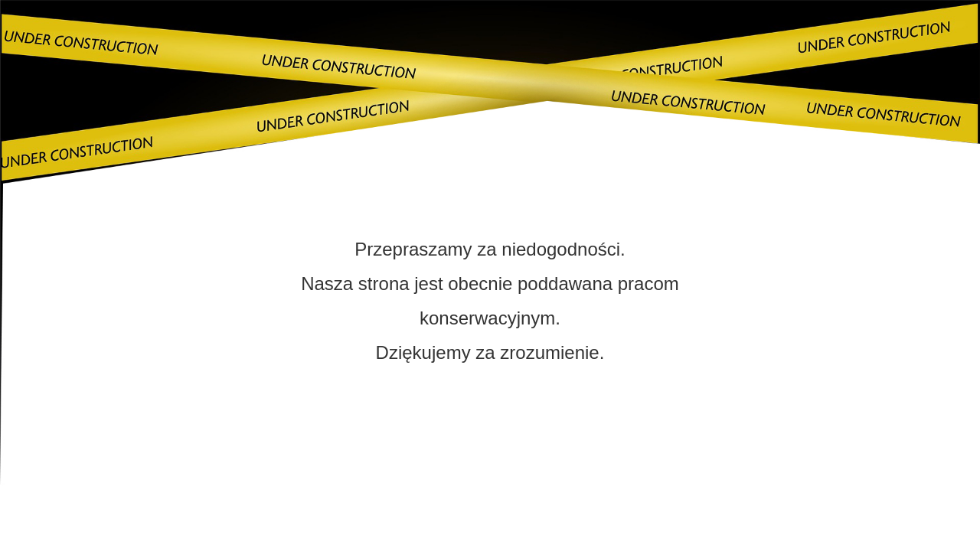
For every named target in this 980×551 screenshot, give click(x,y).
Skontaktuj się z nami (490, 452)
